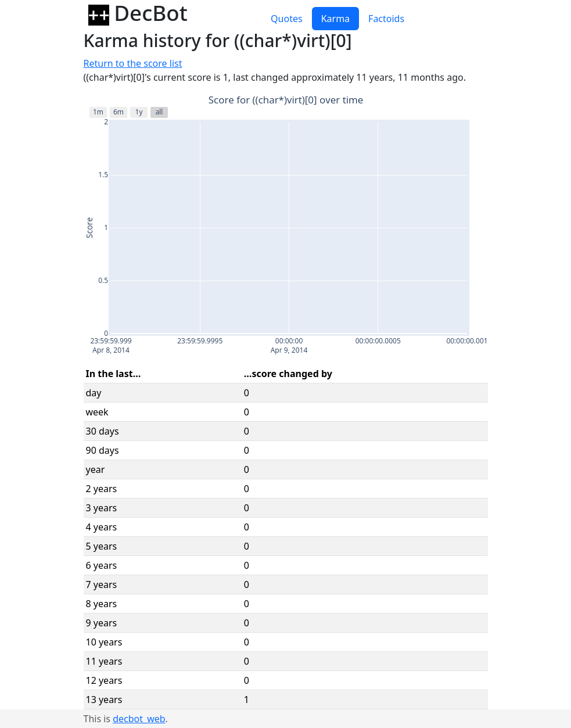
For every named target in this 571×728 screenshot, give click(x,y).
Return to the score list (133, 63)
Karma (335, 19)
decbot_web (139, 719)
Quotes (287, 19)
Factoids (386, 19)
